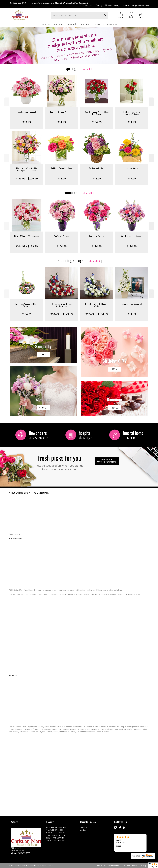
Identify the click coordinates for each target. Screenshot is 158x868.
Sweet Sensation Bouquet (132, 236)
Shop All (86, 69)
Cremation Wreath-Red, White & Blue (62, 305)
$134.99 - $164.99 (97, 314)
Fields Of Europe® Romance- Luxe (27, 237)
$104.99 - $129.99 (27, 246)
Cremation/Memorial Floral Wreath (27, 305)
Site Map (143, 866)
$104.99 (97, 122)
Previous (7, 102)
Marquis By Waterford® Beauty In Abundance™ (27, 169)
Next (151, 102)
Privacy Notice (114, 866)
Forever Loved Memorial (132, 304)
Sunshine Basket (132, 168)
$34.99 (132, 122)
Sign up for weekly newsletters (107, 461)
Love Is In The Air (97, 236)
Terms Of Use (101, 866)
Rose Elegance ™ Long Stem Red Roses (97, 113)
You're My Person (62, 236)
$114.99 (97, 246)
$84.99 (62, 122)
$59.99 (27, 122)
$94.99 (132, 314)
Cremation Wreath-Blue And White (97, 305)
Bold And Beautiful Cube (62, 168)
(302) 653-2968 (20, 3)
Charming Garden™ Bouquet (62, 112)
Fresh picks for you (60, 462)
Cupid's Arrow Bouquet (27, 112)
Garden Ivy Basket (97, 168)
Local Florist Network (129, 866)
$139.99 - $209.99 (27, 178)
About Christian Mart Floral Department (29, 493)
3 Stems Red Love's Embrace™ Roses (132, 113)
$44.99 (62, 178)
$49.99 (132, 178)
